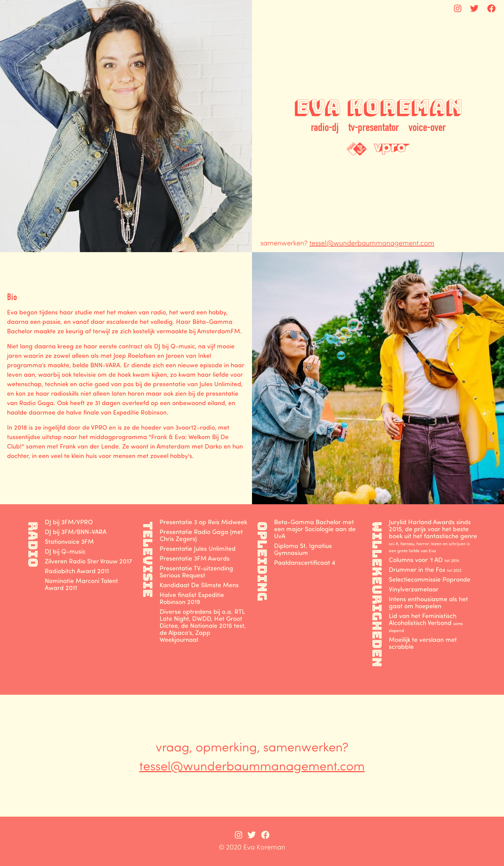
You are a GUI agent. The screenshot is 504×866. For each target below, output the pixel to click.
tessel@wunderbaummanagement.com (372, 243)
